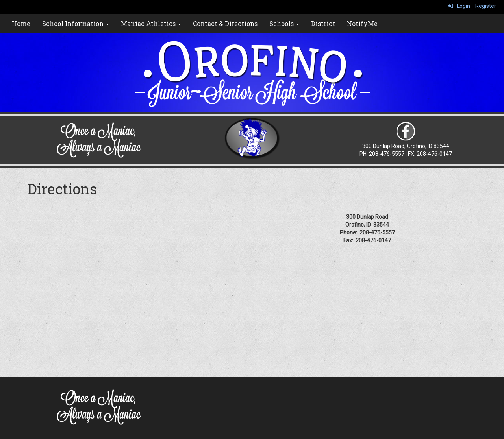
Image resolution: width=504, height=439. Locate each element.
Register (486, 6)
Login (459, 6)
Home (21, 23)
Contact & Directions (225, 23)
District (323, 23)
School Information (76, 23)
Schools (284, 23)
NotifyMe (362, 23)
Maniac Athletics (151, 23)
